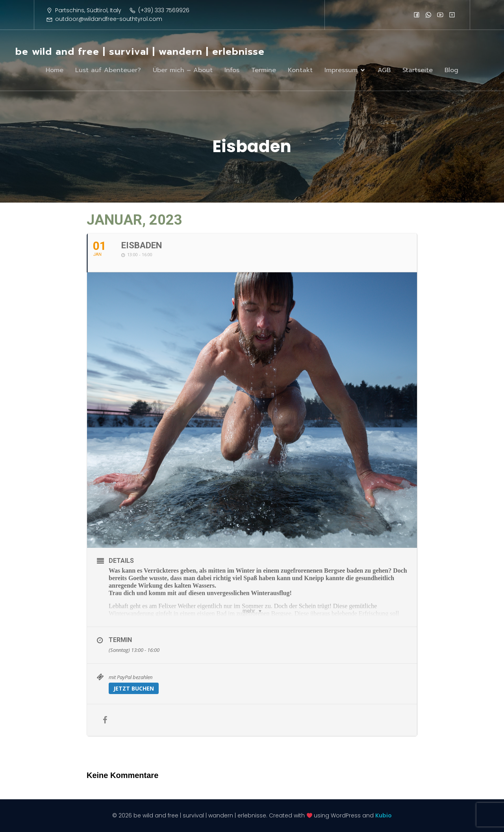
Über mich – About (183, 70)
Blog (451, 70)
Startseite (418, 70)
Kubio (384, 815)
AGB (384, 70)
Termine (264, 70)
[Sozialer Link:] (417, 15)
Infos (232, 70)
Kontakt (300, 70)
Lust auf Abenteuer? (108, 70)
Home (55, 70)
